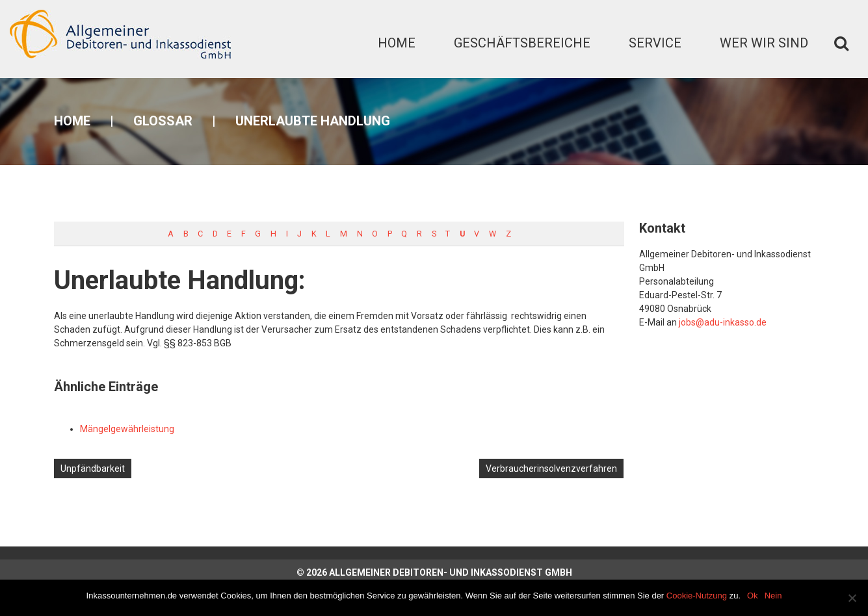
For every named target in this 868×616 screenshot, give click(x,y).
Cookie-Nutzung (697, 596)
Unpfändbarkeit (93, 468)
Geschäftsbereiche (522, 43)
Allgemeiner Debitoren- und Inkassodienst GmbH (451, 572)
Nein (773, 596)
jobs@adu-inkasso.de (723, 322)
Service (655, 43)
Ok (753, 596)
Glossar (163, 121)
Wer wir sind (764, 43)
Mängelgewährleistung (127, 429)
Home (397, 43)
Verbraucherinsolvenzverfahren (551, 468)
